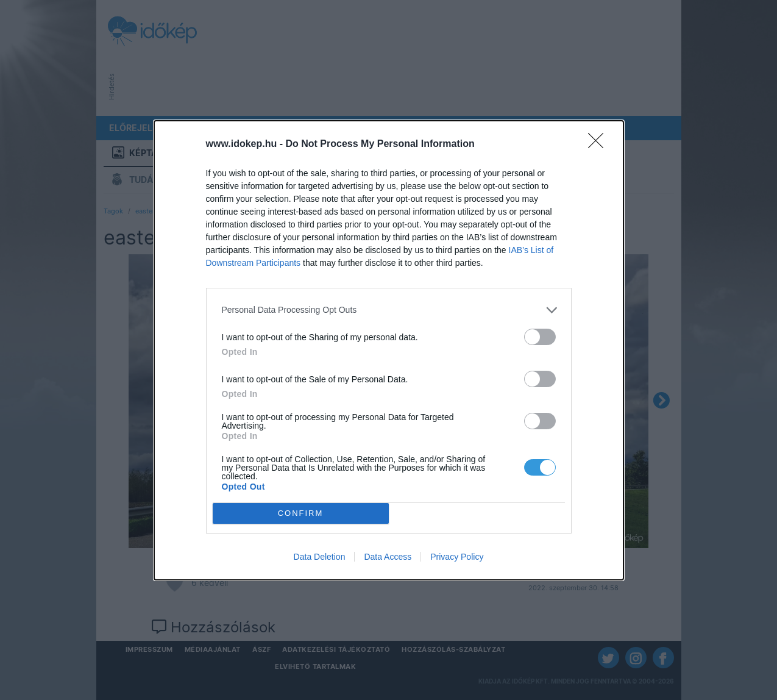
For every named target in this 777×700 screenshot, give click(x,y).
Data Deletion (320, 557)
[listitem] (389, 310)
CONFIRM (301, 513)
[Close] (600, 145)
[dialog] (389, 350)
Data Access (388, 557)
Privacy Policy (457, 557)
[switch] (540, 337)
